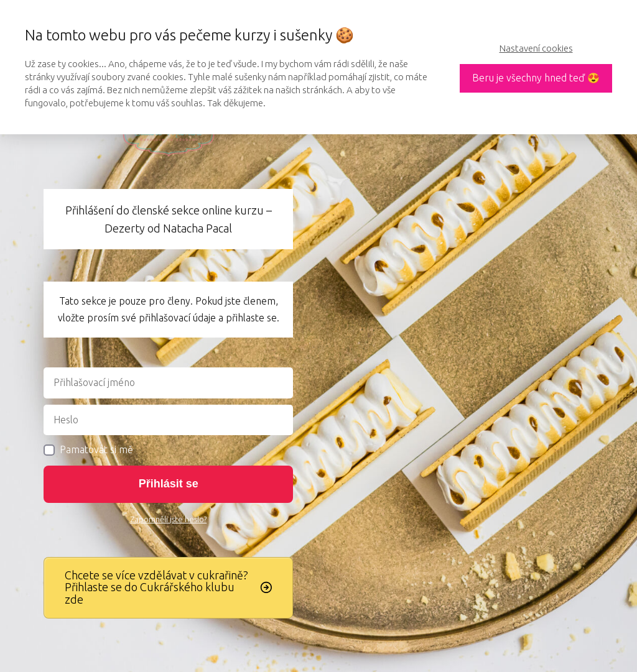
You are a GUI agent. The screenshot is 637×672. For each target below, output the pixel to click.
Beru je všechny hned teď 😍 (536, 78)
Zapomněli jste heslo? (168, 519)
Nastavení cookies (536, 48)
